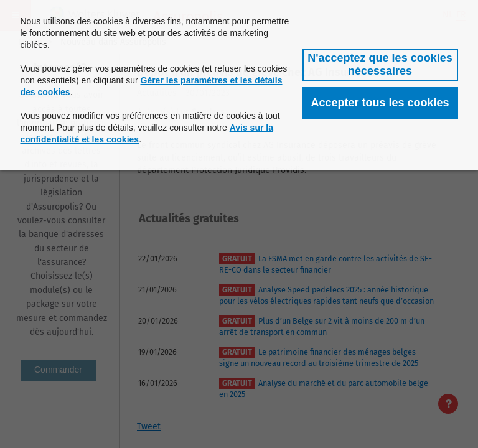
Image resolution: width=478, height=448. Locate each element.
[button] (380, 65)
